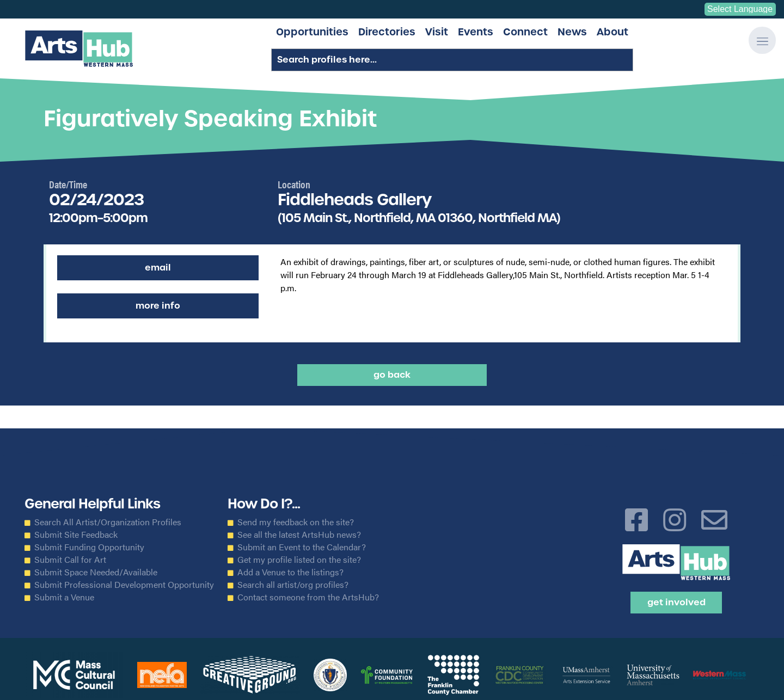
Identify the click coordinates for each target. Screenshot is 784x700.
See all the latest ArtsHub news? (299, 535)
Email (158, 268)
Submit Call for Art (70, 560)
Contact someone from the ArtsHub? (308, 597)
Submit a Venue (64, 597)
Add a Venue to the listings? (290, 572)
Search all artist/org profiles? (293, 585)
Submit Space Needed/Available (96, 572)
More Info (158, 306)
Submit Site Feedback (76, 535)
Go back (392, 375)
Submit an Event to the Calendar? (302, 547)
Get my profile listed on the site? (299, 560)
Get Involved (676, 602)
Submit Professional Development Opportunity (124, 585)
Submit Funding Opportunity (89, 547)
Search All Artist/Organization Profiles (108, 522)
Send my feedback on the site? (296, 522)
